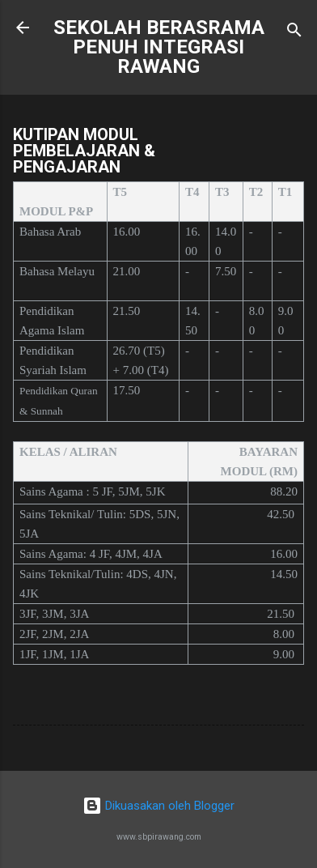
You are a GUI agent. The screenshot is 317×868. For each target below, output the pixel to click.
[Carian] (294, 33)
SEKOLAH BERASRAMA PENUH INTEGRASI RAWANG (159, 47)
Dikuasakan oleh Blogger (158, 806)
